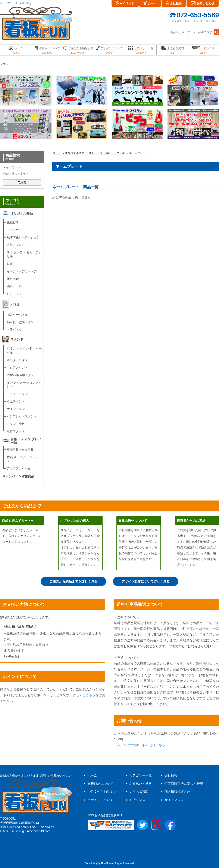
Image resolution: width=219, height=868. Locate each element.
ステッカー (14, 230)
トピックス (137, 800)
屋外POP (13, 279)
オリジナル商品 (75, 153)
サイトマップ (174, 800)
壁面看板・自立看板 (20, 450)
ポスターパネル (17, 315)
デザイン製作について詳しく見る (146, 581)
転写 (10, 264)
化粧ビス (13, 222)
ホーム (57, 153)
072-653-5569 (194, 15)
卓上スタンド (16, 401)
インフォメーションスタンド (24, 385)
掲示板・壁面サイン (20, 322)
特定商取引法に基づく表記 (184, 784)
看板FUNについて (101, 784)
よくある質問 (139, 792)
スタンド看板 (16, 424)
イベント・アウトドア (22, 271)
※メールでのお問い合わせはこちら (140, 745)
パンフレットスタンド (22, 416)
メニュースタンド (19, 394)
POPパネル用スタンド (22, 375)
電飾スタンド (16, 431)
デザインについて (100, 800)
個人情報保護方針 (177, 792)
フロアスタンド (17, 368)
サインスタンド (17, 409)
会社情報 (171, 775)
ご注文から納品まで (102, 792)
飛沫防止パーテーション (23, 237)
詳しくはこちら (84, 695)
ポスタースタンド (19, 360)
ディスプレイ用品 (19, 468)
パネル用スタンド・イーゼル (24, 351)
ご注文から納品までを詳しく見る (73, 581)
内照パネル (14, 330)
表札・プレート (17, 245)
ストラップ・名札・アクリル (107, 153)
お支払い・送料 (140, 784)
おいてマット (16, 294)
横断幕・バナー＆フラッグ (24, 459)
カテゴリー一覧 (140, 775)
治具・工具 (14, 286)
